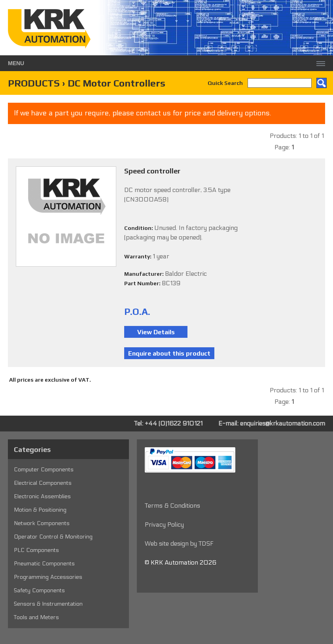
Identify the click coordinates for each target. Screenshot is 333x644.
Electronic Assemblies (42, 496)
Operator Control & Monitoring (53, 537)
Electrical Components (43, 483)
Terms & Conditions (172, 506)
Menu (16, 63)
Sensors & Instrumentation (48, 604)
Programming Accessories (48, 577)
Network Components (42, 523)
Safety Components (39, 590)
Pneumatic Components (44, 564)
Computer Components (44, 470)
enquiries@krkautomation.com (283, 423)
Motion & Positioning (40, 510)
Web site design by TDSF (179, 543)
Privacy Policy (164, 524)
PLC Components (36, 550)
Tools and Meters (36, 617)
